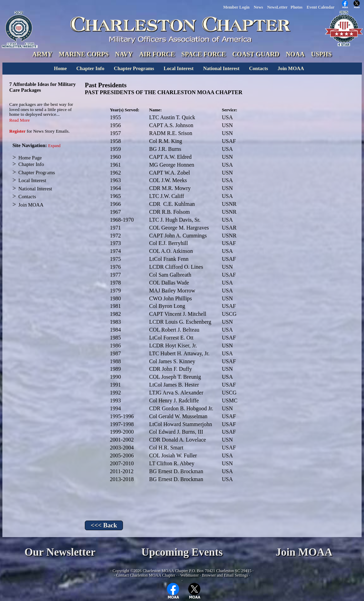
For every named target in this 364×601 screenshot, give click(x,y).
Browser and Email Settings (225, 575)
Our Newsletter (60, 552)
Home (60, 68)
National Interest (221, 68)
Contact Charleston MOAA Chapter (146, 575)
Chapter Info (90, 68)
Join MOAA (291, 68)
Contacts (258, 68)
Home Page (30, 158)
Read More (20, 120)
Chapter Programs (134, 68)
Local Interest (178, 68)
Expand (54, 146)
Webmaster (190, 575)
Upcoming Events (182, 552)
